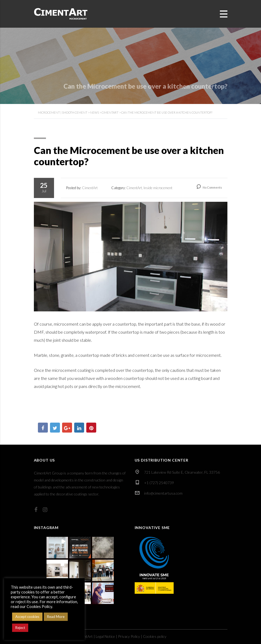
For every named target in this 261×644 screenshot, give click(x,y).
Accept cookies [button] (27, 617)
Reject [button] (20, 628)
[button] (57, 548)
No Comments (209, 187)
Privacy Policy (129, 636)
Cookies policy (155, 636)
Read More (56, 617)
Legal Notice (105, 636)
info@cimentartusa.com (163, 493)
